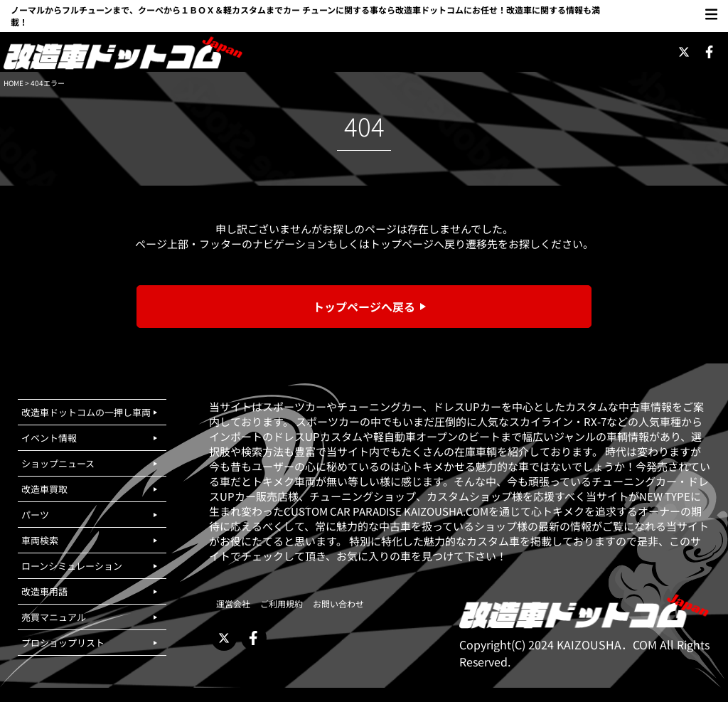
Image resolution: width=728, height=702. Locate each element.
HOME (14, 83)
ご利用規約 (282, 603)
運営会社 (233, 603)
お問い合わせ (338, 603)
